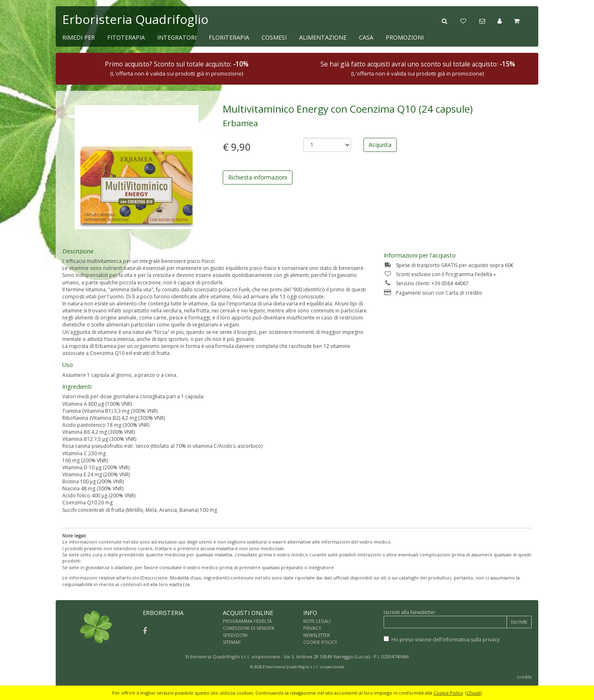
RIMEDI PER (79, 37)
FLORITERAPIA (229, 37)
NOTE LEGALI (317, 621)
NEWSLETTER (317, 635)
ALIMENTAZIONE (323, 37)
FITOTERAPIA (126, 37)
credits (524, 677)
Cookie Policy (448, 693)
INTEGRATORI (177, 37)
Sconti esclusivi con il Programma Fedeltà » (440, 274)
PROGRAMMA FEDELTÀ (247, 621)
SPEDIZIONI (235, 635)
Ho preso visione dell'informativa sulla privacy (445, 640)
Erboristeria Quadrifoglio (135, 19)
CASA (366, 37)
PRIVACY (312, 628)
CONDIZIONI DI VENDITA (249, 628)
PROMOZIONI (405, 37)
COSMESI (274, 37)
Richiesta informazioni (258, 177)
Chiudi (474, 693)
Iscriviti (519, 622)
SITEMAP (232, 642)
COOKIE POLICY (320, 642)
